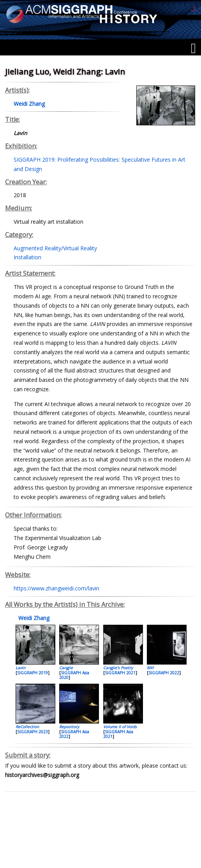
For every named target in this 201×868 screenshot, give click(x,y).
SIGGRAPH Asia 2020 (74, 675)
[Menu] (193, 48)
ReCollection (27, 727)
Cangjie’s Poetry (118, 668)
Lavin (20, 668)
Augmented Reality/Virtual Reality (55, 248)
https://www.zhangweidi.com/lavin (56, 588)
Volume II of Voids (120, 727)
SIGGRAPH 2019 (33, 673)
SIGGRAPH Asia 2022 (74, 734)
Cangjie (66, 668)
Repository (69, 727)
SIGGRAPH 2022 (164, 673)
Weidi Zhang (33, 618)
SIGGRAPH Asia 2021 (118, 734)
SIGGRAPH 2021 (120, 673)
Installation (27, 257)
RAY (150, 668)
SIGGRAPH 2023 (33, 732)
